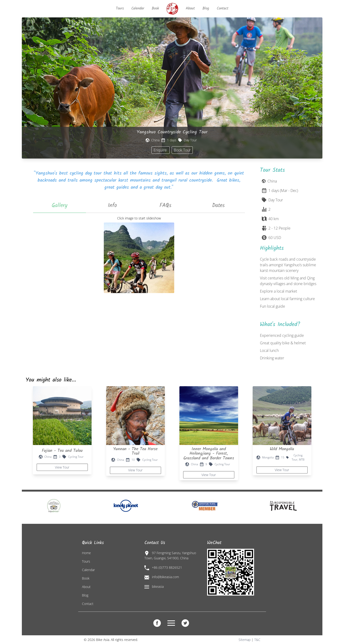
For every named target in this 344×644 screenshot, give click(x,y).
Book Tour (182, 150)
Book (155, 8)
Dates (218, 205)
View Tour (62, 467)
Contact (223, 8)
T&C (257, 640)
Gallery (60, 205)
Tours (120, 8)
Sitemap (245, 640)
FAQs (165, 205)
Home (86, 553)
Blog (206, 8)
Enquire (161, 150)
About (190, 8)
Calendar (138, 8)
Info (112, 205)
